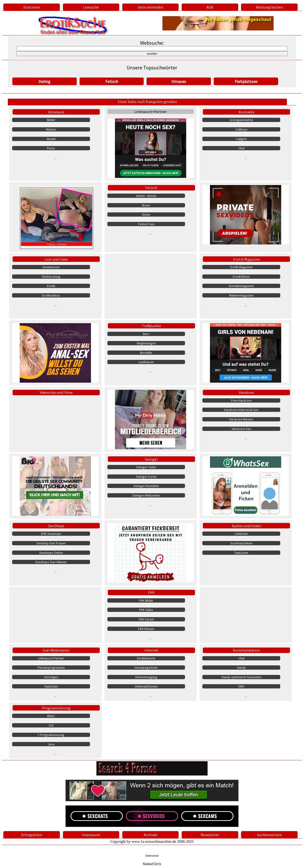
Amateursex (51, 267)
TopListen (241, 553)
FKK (151, 592)
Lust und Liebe (56, 259)
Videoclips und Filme (56, 392)
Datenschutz (152, 856)
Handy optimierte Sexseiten (241, 677)
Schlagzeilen (32, 835)
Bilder (51, 120)
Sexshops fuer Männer (51, 562)
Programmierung (56, 708)
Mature (51, 129)
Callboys (241, 129)
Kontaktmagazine (241, 286)
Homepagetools (146, 668)
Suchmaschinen (241, 543)
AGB (210, 7)
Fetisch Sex (146, 224)
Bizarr (146, 205)
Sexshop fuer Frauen (51, 543)
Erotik (51, 286)
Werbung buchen (269, 7)
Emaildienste (146, 658)
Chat (241, 148)
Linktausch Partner (51, 658)
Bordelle (146, 353)
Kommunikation (246, 650)
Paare (51, 148)
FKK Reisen (146, 629)
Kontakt (151, 835)
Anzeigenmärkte (241, 120)
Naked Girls (152, 864)
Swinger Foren (146, 477)
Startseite (32, 7)
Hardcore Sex (241, 429)
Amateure (56, 112)
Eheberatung (51, 277)
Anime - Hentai (146, 196)
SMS (241, 686)
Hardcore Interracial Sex (241, 410)
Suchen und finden (247, 526)
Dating (44, 81)
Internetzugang (146, 677)
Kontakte (247, 112)
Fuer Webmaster (56, 650)
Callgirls (241, 139)
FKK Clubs (146, 610)
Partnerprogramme (51, 668)
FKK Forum (146, 619)
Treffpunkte (151, 326)
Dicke (146, 215)
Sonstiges (51, 677)
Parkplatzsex (246, 81)
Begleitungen (146, 343)
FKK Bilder (146, 600)
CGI (51, 725)
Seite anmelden (150, 7)
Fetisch (112, 81)
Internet (151, 650)
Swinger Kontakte (146, 486)
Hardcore (246, 392)
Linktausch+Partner (150, 112)
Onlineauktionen (146, 686)
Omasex (179, 81)
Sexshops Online (51, 553)
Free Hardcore (241, 400)
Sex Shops (56, 526)
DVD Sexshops (51, 534)
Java (51, 744)
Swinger (151, 459)
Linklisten (241, 534)
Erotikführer (241, 277)
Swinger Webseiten (146, 495)
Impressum (91, 835)
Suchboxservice (269, 835)
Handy (241, 668)
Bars (146, 334)
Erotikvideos (51, 295)
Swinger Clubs (146, 467)
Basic (51, 716)
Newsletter (210, 835)
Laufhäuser (146, 362)
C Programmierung (51, 735)
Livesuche (91, 7)
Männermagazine (241, 295)
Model (51, 139)
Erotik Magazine (247, 259)
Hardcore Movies (241, 419)
